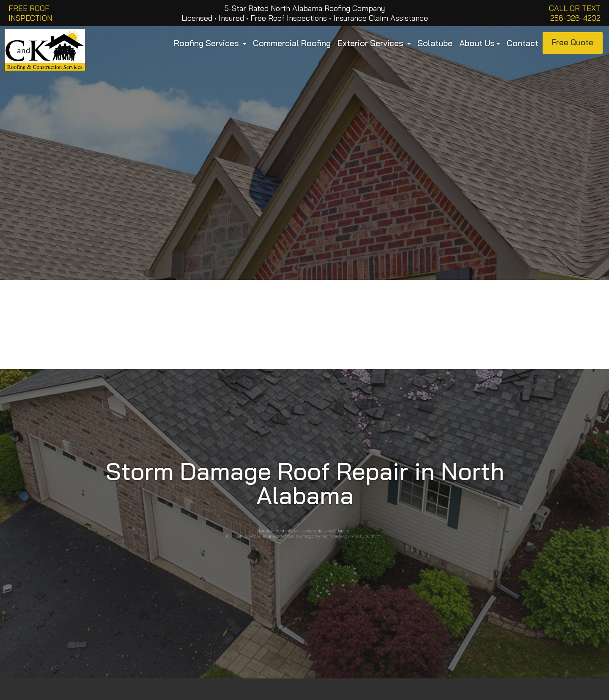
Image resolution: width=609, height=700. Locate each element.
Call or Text (575, 8)
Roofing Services (210, 43)
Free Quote (573, 42)
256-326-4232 (575, 18)
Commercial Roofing (292, 43)
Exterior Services (374, 43)
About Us (480, 43)
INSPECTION (30, 18)
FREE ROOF (29, 8)
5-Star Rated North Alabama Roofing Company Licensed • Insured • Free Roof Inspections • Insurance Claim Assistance (305, 13)
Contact (523, 43)
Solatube (435, 43)
